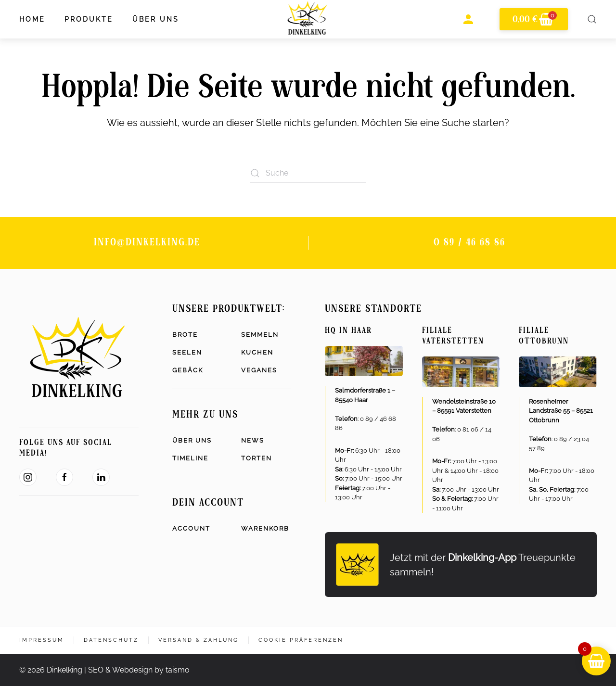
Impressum (42, 640)
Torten (257, 458)
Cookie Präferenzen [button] (301, 640)
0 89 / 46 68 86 (469, 243)
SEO (96, 670)
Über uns (192, 440)
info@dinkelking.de (147, 243)
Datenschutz (111, 640)
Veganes (259, 370)
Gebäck (188, 370)
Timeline (190, 458)
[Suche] (308, 173)
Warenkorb (265, 528)
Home (32, 19)
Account (191, 528)
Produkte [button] (89, 19)
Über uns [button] (156, 19)
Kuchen (257, 352)
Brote (185, 335)
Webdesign (132, 670)
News (253, 440)
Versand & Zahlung (199, 640)
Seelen (187, 352)
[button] (592, 19)
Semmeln (260, 335)
